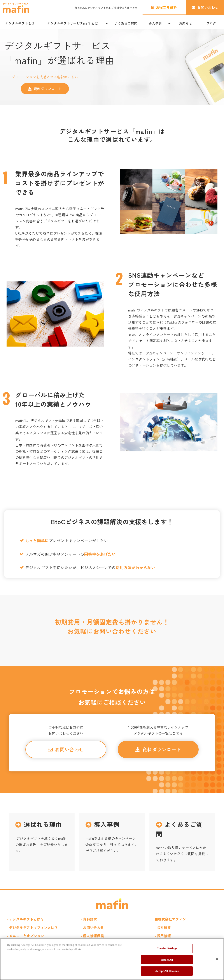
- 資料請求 (89, 919)
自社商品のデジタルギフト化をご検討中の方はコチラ (106, 8)
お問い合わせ (208, 7)
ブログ (211, 23)
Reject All (167, 960)
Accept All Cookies (167, 971)
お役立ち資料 (166, 7)
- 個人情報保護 (92, 936)
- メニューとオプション (25, 936)
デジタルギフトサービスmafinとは (73, 23)
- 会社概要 (163, 927)
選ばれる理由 (42, 842)
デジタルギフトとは (20, 23)
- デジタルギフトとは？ (25, 919)
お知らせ (185, 23)
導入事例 (155, 23)
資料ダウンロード (48, 89)
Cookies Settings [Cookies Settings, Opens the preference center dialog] (167, 948)
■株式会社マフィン (170, 919)
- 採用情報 (163, 936)
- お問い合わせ (92, 927)
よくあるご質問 (126, 23)
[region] (112, 959)
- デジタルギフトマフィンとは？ (32, 927)
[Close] (217, 959)
